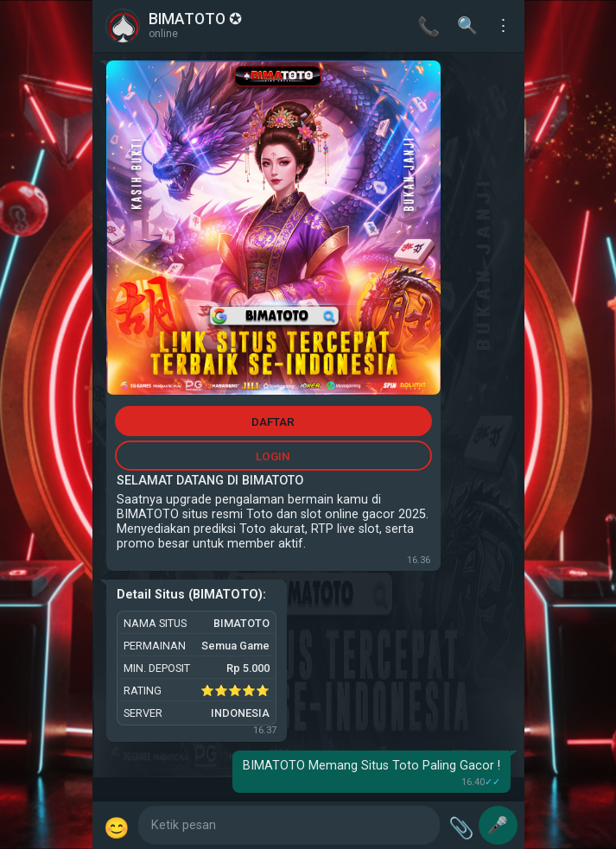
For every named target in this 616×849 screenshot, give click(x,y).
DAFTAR (273, 421)
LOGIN (273, 456)
